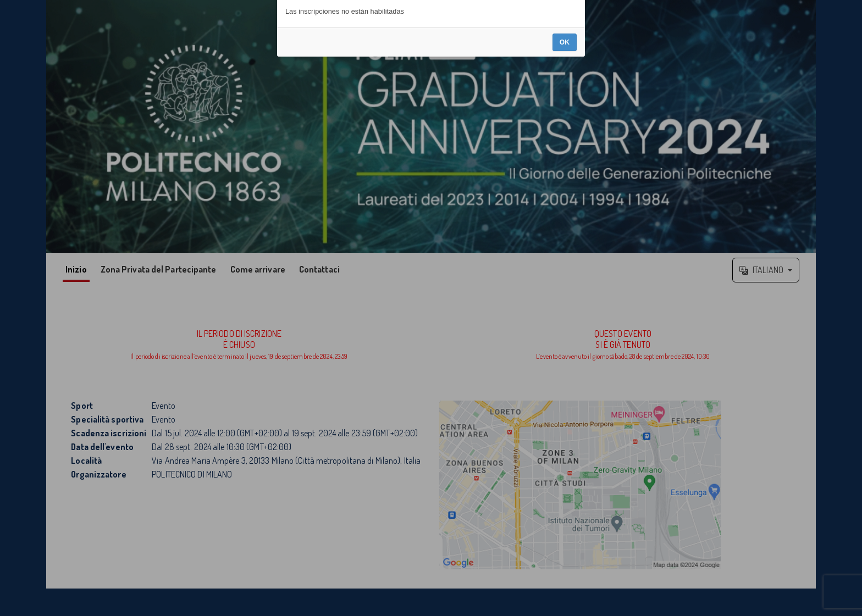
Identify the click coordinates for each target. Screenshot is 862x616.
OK (565, 337)
